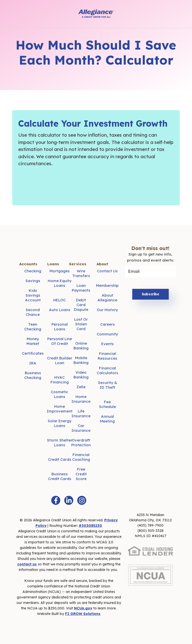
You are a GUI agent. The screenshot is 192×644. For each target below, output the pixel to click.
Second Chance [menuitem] (33, 312)
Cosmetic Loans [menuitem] (59, 394)
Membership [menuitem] (107, 285)
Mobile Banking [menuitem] (81, 360)
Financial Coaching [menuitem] (81, 457)
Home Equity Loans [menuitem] (60, 283)
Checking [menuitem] (33, 271)
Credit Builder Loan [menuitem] (60, 360)
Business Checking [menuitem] (33, 375)
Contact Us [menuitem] (107, 271)
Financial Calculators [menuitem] (107, 370)
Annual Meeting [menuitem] (107, 419)
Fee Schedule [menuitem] (107, 404)
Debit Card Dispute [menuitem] (81, 305)
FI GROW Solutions (83, 614)
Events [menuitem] (107, 344)
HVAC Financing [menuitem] (60, 380)
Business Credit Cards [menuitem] (60, 476)
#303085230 (90, 526)
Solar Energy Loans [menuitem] (60, 423)
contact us (27, 564)
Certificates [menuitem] (33, 353)
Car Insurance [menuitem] (81, 428)
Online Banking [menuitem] (81, 346)
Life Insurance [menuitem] (81, 413)
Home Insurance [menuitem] (81, 399)
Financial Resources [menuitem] (107, 356)
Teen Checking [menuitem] (33, 327)
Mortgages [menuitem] (60, 271)
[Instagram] (82, 500)
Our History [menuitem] (107, 310)
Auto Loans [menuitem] (60, 310)
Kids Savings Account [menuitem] (33, 295)
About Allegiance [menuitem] (107, 298)
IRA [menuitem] (33, 363)
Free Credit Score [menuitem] (81, 474)
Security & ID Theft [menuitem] (107, 385)
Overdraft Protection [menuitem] (81, 443)
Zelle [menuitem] (81, 387)
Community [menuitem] (107, 334)
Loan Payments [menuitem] (81, 288)
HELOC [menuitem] (59, 300)
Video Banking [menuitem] (81, 375)
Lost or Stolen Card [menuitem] (81, 324)
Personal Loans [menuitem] (60, 327)
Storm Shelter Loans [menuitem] (60, 443)
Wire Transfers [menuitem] (81, 273)
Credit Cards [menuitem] (60, 459)
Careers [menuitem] (107, 324)
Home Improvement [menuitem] (60, 409)
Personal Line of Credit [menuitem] (60, 341)
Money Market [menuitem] (33, 341)
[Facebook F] (56, 500)
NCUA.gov (83, 608)
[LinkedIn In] (69, 500)
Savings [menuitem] (33, 281)
